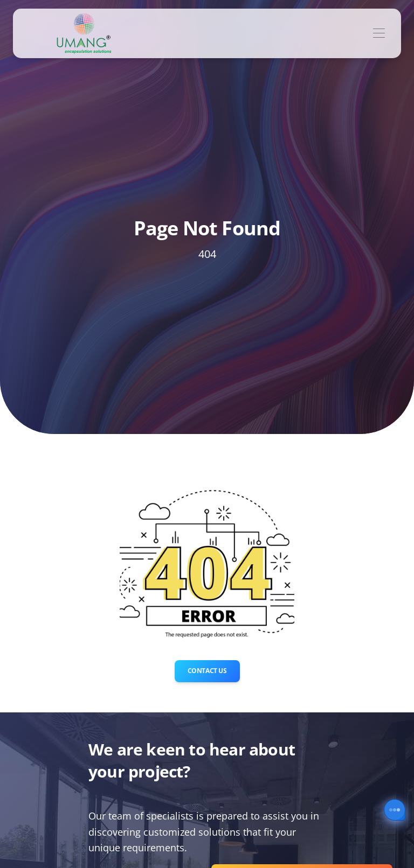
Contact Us (207, 671)
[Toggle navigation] (379, 34)
